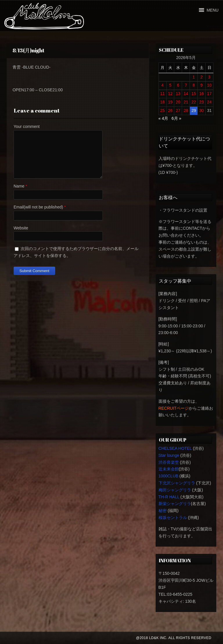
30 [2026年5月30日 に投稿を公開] (202, 110)
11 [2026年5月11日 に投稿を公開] (163, 94)
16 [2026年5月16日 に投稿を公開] (202, 94)
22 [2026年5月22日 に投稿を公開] (194, 102)
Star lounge (169, 455)
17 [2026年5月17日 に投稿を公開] (209, 94)
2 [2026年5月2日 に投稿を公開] (202, 77)
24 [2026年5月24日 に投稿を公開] (209, 102)
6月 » (176, 118)
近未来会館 (169, 469)
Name (19, 186)
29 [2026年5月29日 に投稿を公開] (194, 110)
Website (21, 228)
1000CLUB (169, 476)
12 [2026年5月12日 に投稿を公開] (170, 94)
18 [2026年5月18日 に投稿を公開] (163, 102)
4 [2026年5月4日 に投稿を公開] (163, 85)
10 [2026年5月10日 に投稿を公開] (209, 85)
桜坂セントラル (173, 518)
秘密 (163, 511)
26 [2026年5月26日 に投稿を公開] (170, 110)
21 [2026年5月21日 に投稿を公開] (186, 102)
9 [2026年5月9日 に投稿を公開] (202, 85)
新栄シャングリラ (175, 504)
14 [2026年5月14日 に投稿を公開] (186, 94)
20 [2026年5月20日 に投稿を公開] (178, 102)
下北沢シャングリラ (177, 483)
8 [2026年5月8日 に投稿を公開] (194, 85)
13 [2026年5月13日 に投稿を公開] (178, 94)
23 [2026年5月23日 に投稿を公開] (202, 102)
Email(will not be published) (38, 207)
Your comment (27, 126)
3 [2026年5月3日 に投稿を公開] (209, 77)
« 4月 (163, 118)
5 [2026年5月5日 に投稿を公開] (170, 85)
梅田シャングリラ (175, 490)
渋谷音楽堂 (169, 462)
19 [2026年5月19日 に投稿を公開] (170, 102)
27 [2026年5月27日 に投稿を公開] (178, 110)
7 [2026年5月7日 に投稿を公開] (186, 85)
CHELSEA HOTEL (175, 448)
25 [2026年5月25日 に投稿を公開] (163, 110)
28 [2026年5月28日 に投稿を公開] (186, 110)
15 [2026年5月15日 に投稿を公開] (194, 94)
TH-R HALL (169, 497)
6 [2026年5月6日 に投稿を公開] (178, 85)
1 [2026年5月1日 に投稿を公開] (194, 77)
